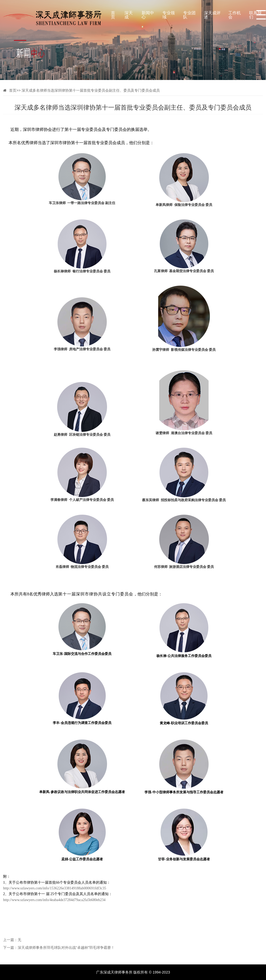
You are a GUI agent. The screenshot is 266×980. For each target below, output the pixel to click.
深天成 (129, 14)
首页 (113, 14)
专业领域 (169, 14)
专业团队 (189, 14)
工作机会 (235, 14)
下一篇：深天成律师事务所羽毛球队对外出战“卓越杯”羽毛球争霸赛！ (59, 947)
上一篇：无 (12, 939)
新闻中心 (148, 14)
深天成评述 (212, 14)
